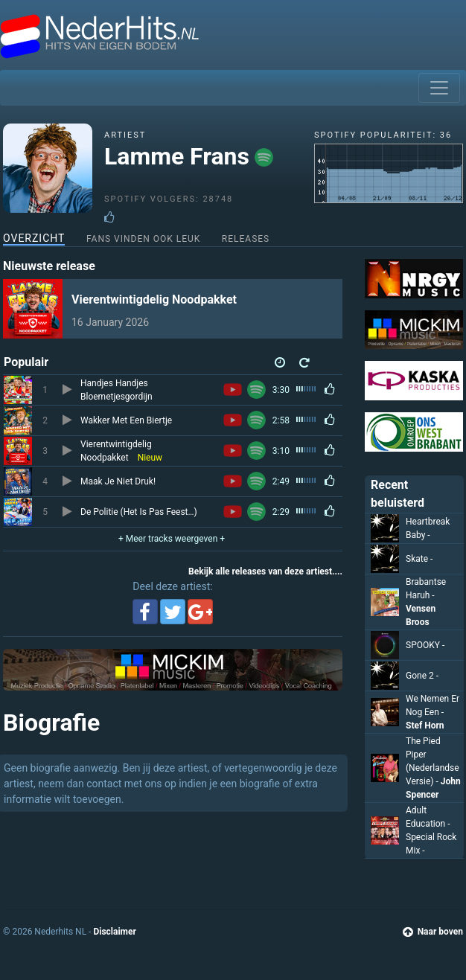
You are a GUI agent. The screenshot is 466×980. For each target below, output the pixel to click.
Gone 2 (422, 676)
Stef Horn (425, 726)
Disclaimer (114, 932)
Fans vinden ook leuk (143, 239)
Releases (246, 239)
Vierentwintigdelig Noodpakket (154, 300)
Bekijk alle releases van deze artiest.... (265, 571)
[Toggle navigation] (439, 88)
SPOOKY (425, 645)
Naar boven (433, 932)
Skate (419, 559)
